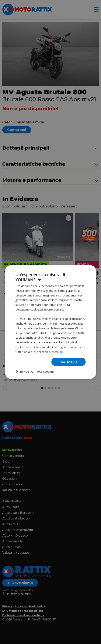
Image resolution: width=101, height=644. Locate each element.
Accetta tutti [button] (68, 362)
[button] (35, 372)
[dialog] (51, 322)
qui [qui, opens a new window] (61, 351)
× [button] (90, 269)
